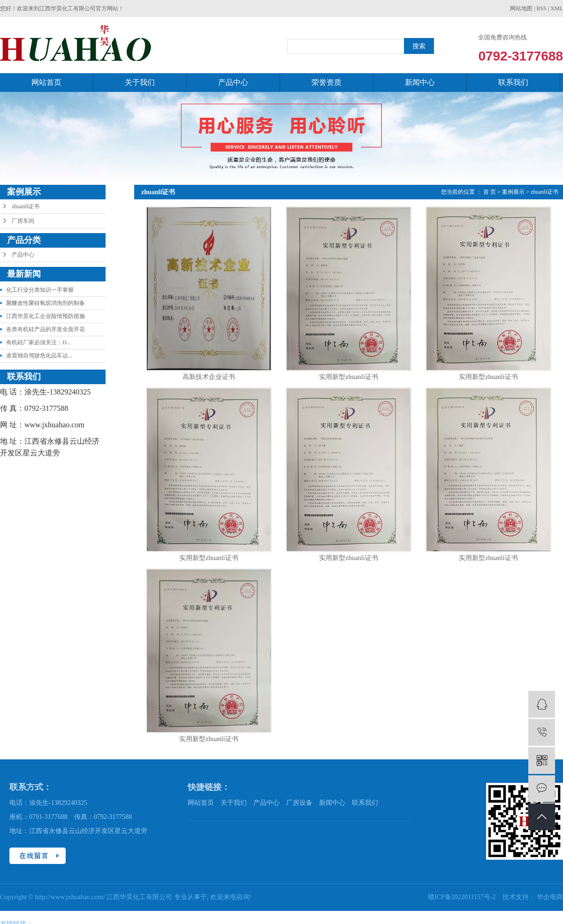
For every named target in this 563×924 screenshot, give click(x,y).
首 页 (490, 192)
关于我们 (140, 82)
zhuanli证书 (26, 206)
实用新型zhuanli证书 (348, 377)
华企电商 (550, 897)
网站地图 (521, 8)
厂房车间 (23, 221)
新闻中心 (420, 82)
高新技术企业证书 (209, 377)
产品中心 (233, 82)
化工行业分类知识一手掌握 (40, 290)
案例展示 (513, 192)
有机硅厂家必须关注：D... (38, 342)
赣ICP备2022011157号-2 (463, 897)
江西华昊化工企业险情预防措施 (46, 316)
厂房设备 (299, 803)
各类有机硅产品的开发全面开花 (46, 329)
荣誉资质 (327, 82)
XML (557, 8)
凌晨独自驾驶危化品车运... (39, 356)
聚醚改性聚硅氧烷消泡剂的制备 (46, 303)
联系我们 (513, 82)
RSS (542, 8)
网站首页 (46, 82)
